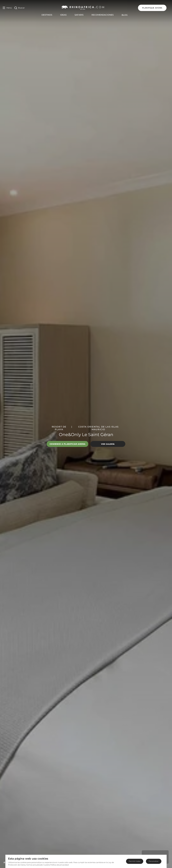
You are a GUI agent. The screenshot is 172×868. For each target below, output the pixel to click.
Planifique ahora (155, 8)
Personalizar (154, 861)
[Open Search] (20, 8)
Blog (126, 15)
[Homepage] (4, 862)
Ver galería (108, 444)
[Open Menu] (7, 8)
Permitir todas (135, 861)
